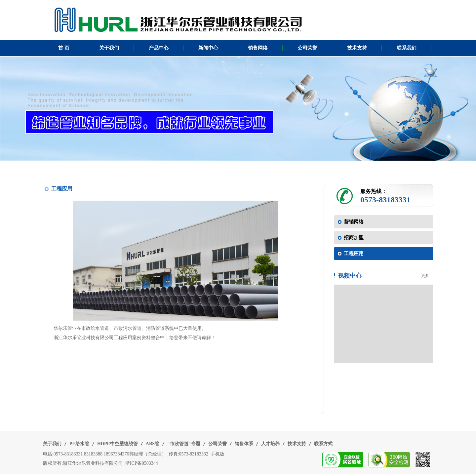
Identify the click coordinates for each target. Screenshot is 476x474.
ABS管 (153, 444)
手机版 (218, 454)
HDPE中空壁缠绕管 (118, 444)
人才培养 (270, 444)
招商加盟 (354, 238)
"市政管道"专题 (184, 444)
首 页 (64, 48)
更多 (425, 276)
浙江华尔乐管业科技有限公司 (93, 463)
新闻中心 (208, 48)
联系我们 (407, 48)
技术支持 (357, 48)
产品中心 (159, 48)
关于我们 (109, 48)
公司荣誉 (307, 48)
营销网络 (354, 222)
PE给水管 (79, 444)
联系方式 (323, 444)
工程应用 (354, 254)
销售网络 (258, 48)
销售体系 (244, 444)
